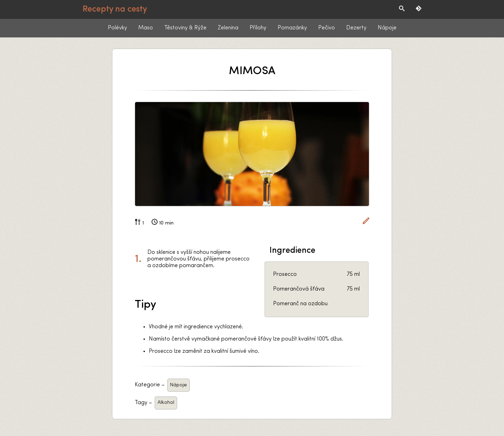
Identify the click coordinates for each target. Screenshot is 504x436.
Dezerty (356, 28)
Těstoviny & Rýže (185, 28)
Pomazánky (292, 28)
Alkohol (166, 403)
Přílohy (258, 28)
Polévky (117, 28)
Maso (146, 28)
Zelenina (228, 28)
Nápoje (387, 28)
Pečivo (327, 28)
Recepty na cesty (115, 9)
